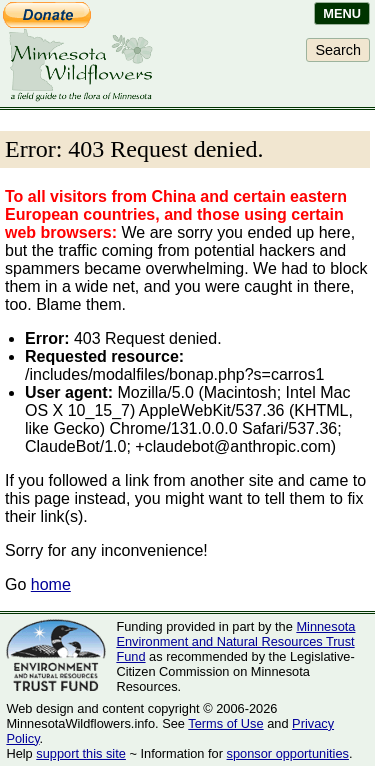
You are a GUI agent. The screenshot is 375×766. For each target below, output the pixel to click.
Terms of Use (225, 723)
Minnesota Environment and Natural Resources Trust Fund (235, 641)
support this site (81, 753)
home (51, 584)
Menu (342, 13)
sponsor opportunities (288, 753)
